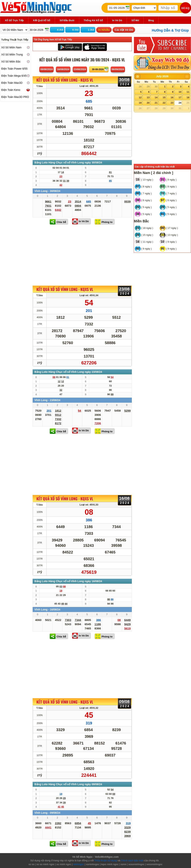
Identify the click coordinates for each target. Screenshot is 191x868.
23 (172, 103)
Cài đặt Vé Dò (124, 30)
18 (188, 97)
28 (140, 87)
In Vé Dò (84, 221)
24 (180, 103)
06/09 (118, 69)
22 (164, 103)
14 (156, 97)
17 (180, 97)
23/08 (80, 69)
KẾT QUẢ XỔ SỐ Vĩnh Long (65, 80)
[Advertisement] (82, 255)
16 (172, 97)
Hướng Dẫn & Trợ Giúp (170, 30)
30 (156, 87)
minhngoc (79, 864)
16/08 (63, 69)
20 (148, 103)
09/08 (46, 69)
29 (148, 87)
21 (156, 103)
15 (164, 97)
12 (140, 97)
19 (140, 103)
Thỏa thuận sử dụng (106, 860)
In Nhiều (104, 30)
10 (180, 92)
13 (148, 97)
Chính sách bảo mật (132, 860)
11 (188, 92)
